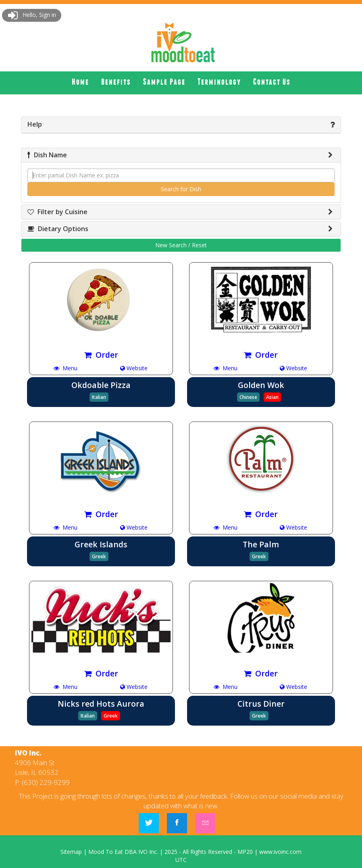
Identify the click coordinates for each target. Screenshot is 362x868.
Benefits (116, 82)
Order (101, 355)
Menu (66, 368)
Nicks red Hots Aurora (101, 704)
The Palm (261, 544)
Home (80, 82)
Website (134, 368)
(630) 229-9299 (46, 782)
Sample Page (164, 82)
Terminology (219, 82)
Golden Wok (261, 385)
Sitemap (71, 852)
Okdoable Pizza (101, 385)
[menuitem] (80, 82)
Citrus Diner (261, 704)
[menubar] (181, 82)
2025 (171, 852)
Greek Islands (101, 544)
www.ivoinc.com (280, 852)
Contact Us (272, 82)
